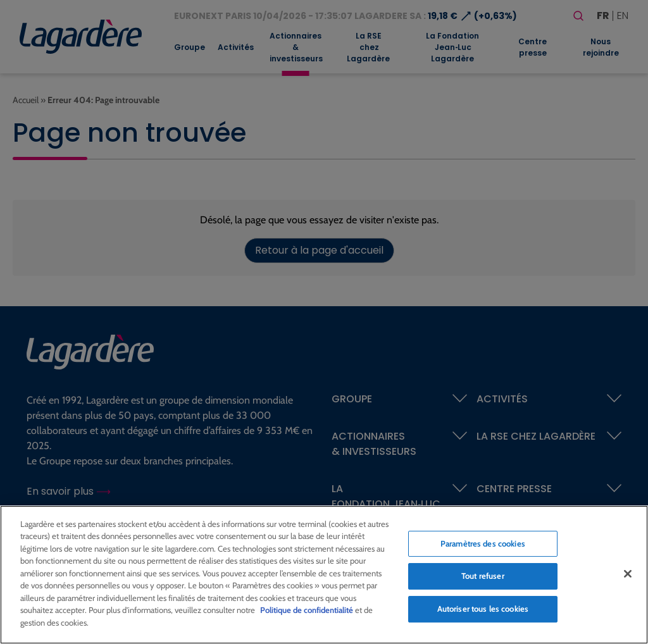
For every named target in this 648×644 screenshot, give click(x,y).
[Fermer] (628, 578)
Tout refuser (483, 580)
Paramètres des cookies (483, 547)
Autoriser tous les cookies (483, 612)
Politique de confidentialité (307, 614)
